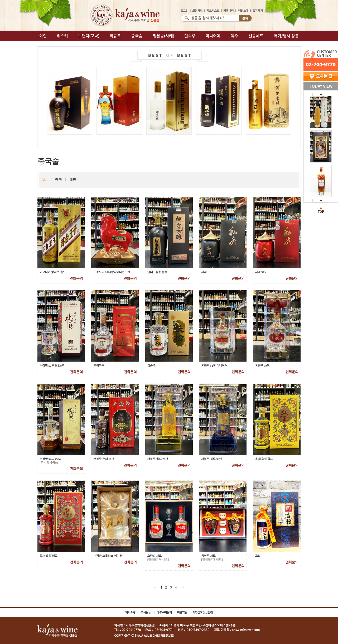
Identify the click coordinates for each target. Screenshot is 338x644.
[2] (166, 587)
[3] (171, 587)
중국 (58, 180)
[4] (176, 587)
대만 (73, 180)
